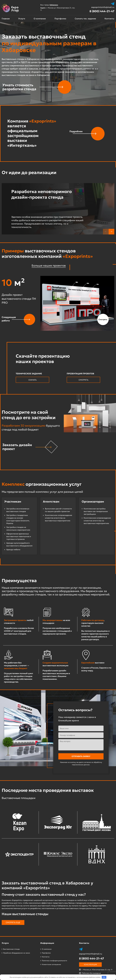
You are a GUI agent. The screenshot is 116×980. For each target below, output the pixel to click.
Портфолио (60, 19)
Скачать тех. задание (85, 19)
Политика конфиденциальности (54, 961)
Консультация (90, 965)
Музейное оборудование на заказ (17, 953)
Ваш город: (50, 5)
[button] (111, 232)
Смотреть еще (13, 922)
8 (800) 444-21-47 (102, 11)
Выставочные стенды (11, 949)
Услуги (22, 19)
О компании (40, 19)
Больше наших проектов (49, 266)
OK (104, 977)
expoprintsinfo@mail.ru (103, 7)
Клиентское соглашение (51, 964)
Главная (6, 19)
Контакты (109, 19)
